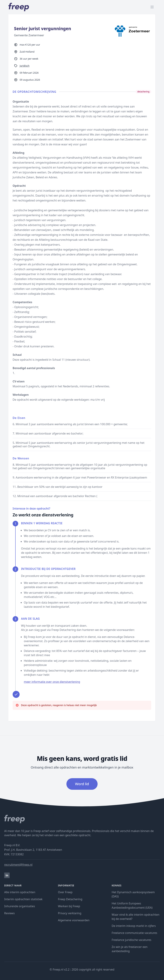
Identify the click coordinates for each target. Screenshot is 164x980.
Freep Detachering (70, 899)
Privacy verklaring (70, 913)
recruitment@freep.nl (18, 865)
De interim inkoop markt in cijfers (134, 926)
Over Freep (65, 892)
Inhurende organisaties (20, 906)
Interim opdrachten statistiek (23, 899)
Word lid (82, 784)
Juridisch (25, 66)
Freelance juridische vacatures (131, 940)
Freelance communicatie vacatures (134, 933)
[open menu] (152, 7)
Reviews (9, 913)
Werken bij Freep (69, 906)
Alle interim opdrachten (20, 892)
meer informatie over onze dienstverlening (52, 682)
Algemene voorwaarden (74, 920)
